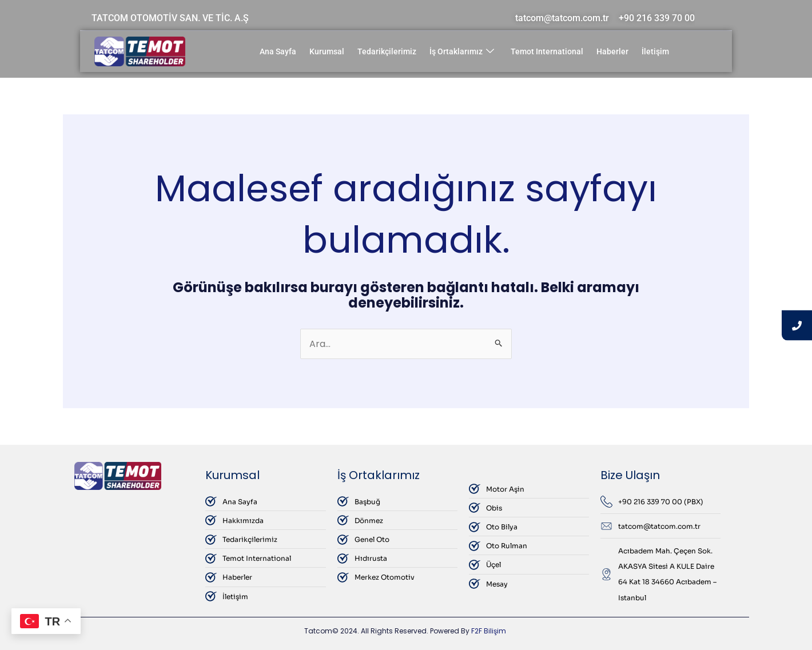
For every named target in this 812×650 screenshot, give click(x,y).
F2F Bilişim (489, 631)
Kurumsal (327, 51)
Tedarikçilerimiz (387, 51)
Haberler (612, 51)
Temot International (547, 51)
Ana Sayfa (278, 51)
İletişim (655, 51)
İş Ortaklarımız (462, 52)
